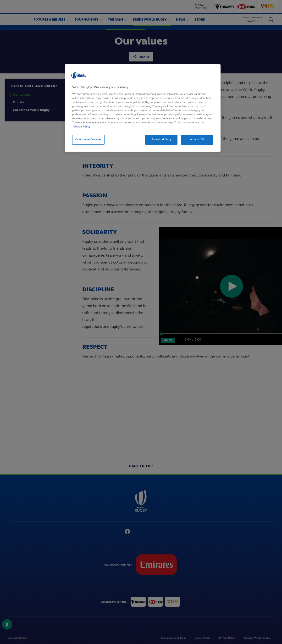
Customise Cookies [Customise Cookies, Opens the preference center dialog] (88, 139)
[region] (143, 108)
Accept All (197, 139)
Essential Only (161, 139)
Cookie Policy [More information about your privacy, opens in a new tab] (82, 127)
